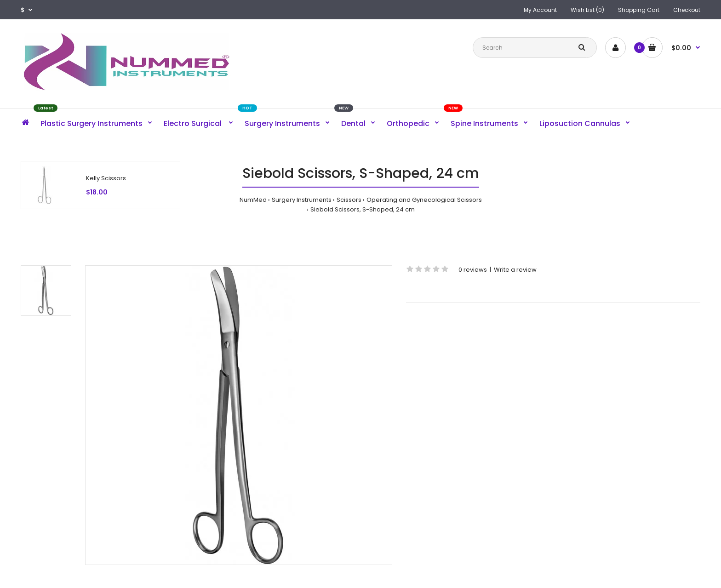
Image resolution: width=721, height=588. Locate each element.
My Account (540, 10)
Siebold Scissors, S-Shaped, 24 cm (363, 209)
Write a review (515, 270)
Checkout (687, 10)
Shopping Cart (639, 10)
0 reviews (473, 270)
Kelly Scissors (106, 178)
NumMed (253, 200)
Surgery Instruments (302, 200)
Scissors (349, 200)
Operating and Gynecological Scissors (424, 200)
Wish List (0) (587, 10)
